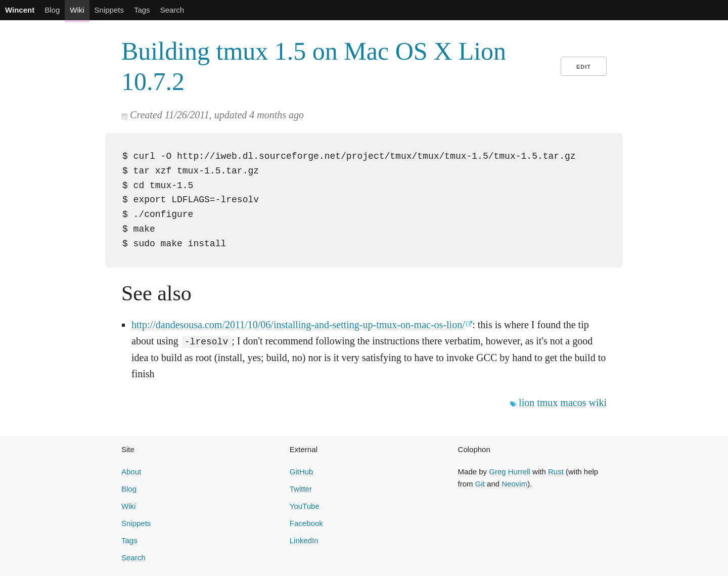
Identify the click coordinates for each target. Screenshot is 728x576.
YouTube (305, 505)
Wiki (77, 10)
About (131, 471)
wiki (598, 402)
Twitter (301, 488)
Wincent (20, 10)
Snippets (109, 10)
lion (527, 402)
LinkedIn (304, 540)
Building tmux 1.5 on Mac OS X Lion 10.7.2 (314, 66)
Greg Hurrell (510, 471)
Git (480, 483)
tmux (547, 402)
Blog (52, 10)
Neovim (514, 483)
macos (573, 402)
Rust (556, 471)
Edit (584, 67)
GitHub (302, 471)
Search (172, 10)
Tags (142, 10)
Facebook (306, 523)
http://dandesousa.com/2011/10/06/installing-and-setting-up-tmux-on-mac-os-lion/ (298, 325)
